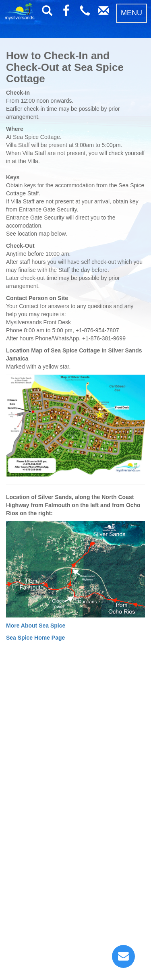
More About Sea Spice (36, 626)
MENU (131, 13)
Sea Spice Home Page (35, 638)
